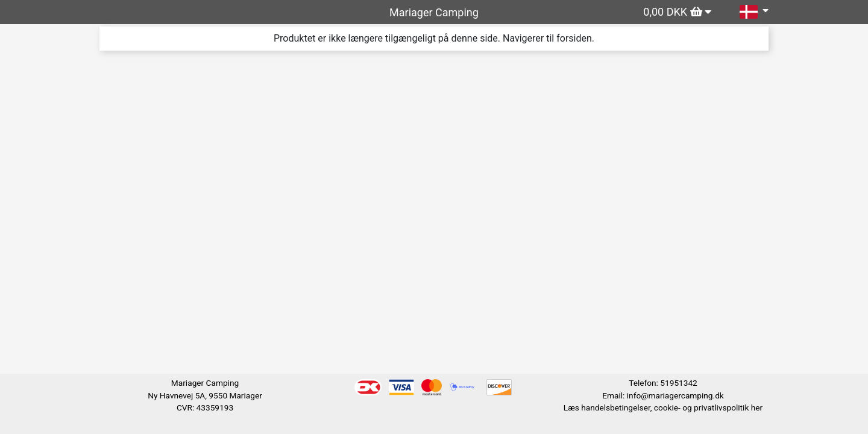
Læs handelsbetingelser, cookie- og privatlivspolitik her (663, 407)
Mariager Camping (434, 12)
